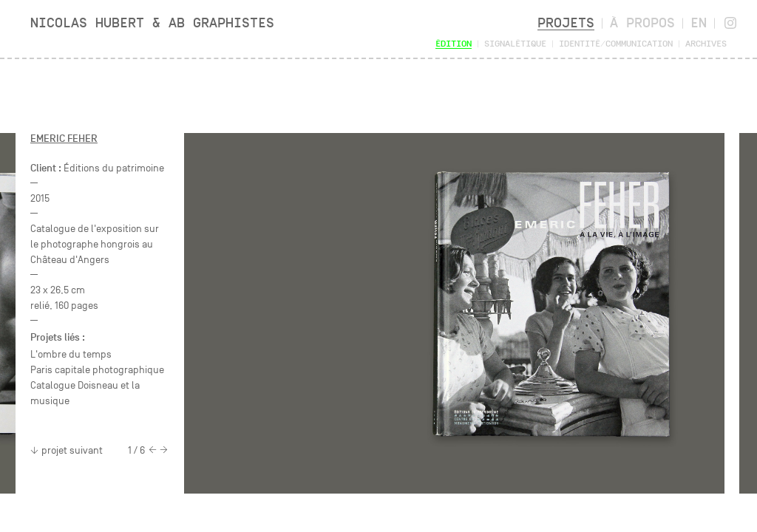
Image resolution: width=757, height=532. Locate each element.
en (699, 23)
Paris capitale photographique (97, 370)
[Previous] (153, 451)
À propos (642, 23)
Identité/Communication (616, 43)
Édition (454, 43)
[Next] (164, 451)
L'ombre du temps (71, 354)
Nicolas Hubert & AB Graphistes (152, 23)
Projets (566, 23)
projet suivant (67, 450)
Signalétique (515, 43)
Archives (706, 43)
